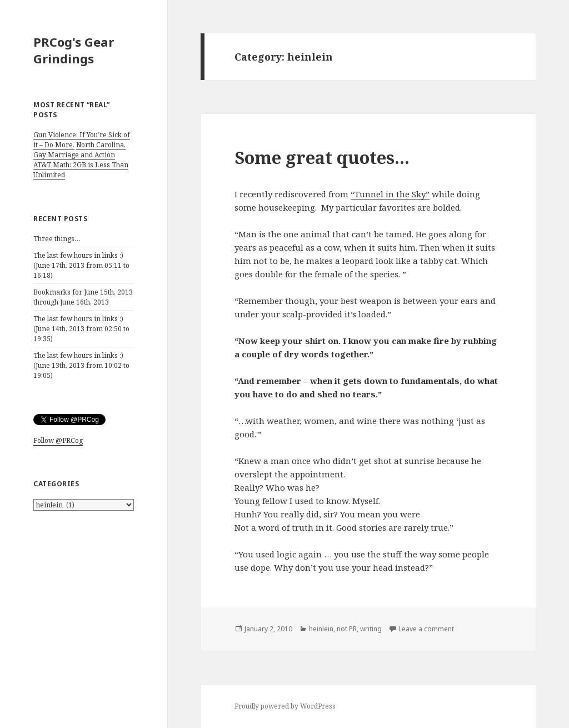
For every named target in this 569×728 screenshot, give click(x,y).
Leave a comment (426, 629)
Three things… (57, 239)
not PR (347, 629)
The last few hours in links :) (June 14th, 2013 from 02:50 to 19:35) (81, 329)
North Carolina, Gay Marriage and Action (79, 150)
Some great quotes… (322, 157)
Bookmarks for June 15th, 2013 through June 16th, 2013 (83, 297)
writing (371, 629)
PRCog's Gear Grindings (74, 50)
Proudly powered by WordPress (285, 706)
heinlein (321, 629)
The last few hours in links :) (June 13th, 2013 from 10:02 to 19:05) (81, 365)
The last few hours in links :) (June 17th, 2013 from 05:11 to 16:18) (81, 265)
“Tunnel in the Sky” (390, 194)
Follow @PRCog (58, 440)
